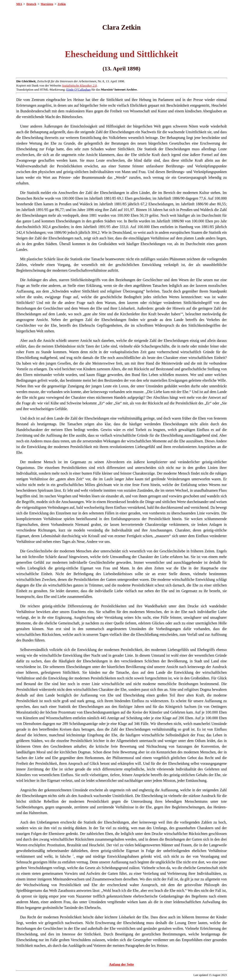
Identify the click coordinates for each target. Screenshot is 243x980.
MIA (19, 4)
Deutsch (31, 4)
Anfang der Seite (122, 964)
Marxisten (47, 4)
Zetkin (62, 4)
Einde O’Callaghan (78, 89)
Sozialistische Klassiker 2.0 (79, 85)
